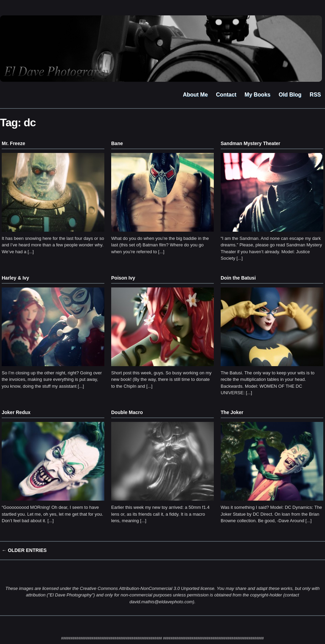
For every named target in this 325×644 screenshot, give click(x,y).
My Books (258, 95)
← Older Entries (24, 550)
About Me (195, 95)
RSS (315, 95)
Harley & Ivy (15, 278)
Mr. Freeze (13, 143)
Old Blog (290, 95)
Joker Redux (16, 412)
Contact (226, 95)
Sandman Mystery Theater (250, 143)
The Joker (232, 412)
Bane (117, 143)
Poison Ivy (123, 278)
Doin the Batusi (238, 278)
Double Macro (127, 412)
